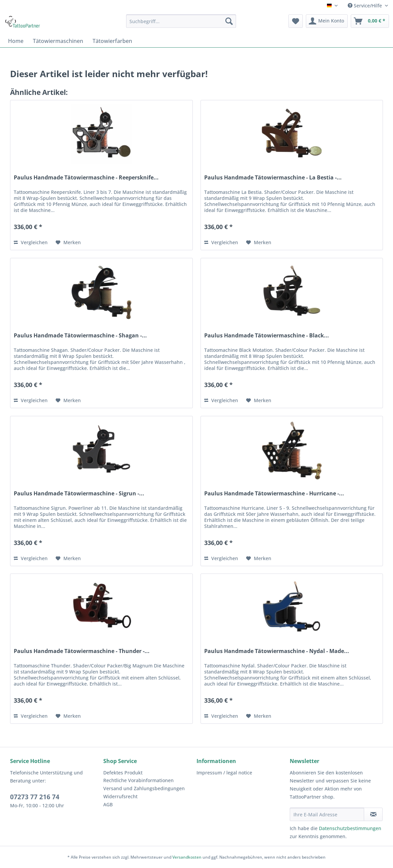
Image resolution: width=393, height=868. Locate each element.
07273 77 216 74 (35, 797)
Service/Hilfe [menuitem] (366, 6)
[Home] (16, 41)
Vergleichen (31, 242)
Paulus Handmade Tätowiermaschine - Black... (267, 336)
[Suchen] (229, 21)
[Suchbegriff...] (181, 21)
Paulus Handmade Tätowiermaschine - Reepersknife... (86, 178)
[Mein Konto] (327, 21)
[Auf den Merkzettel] (68, 242)
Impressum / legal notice (224, 773)
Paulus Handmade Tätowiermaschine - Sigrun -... (79, 494)
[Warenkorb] (370, 21)
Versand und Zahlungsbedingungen (144, 788)
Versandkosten (187, 857)
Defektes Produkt (123, 773)
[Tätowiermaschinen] (58, 41)
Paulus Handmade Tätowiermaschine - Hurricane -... (274, 494)
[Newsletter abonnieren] (373, 814)
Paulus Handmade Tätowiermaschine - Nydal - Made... (277, 651)
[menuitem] (181, 21)
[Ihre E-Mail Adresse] (327, 814)
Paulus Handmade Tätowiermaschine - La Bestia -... (273, 178)
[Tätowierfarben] (112, 41)
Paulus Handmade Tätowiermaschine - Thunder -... (82, 651)
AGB (108, 804)
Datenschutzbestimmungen (350, 828)
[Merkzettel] (296, 21)
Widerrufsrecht (120, 796)
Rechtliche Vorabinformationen (138, 780)
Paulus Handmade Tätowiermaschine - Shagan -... (80, 336)
